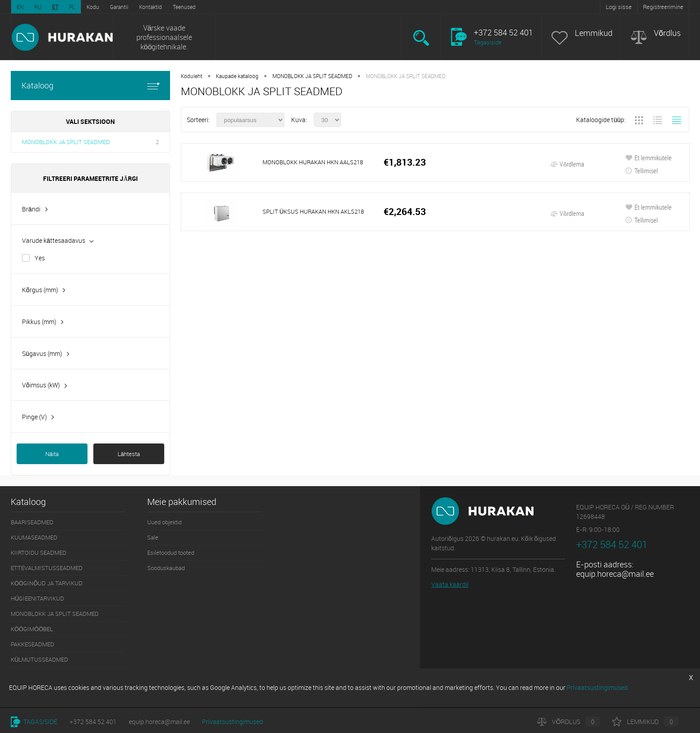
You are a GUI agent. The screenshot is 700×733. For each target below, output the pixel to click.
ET (55, 7)
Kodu (93, 7)
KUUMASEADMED (34, 537)
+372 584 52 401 (93, 722)
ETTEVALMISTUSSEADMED (47, 568)
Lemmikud (594, 33)
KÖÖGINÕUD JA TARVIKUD (47, 583)
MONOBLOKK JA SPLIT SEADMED (66, 142)
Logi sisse (619, 7)
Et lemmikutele (648, 158)
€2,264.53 (405, 212)
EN (20, 7)
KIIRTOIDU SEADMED (39, 553)
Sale (153, 537)
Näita (52, 454)
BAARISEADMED (32, 522)
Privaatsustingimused (232, 722)
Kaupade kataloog (237, 76)
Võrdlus (667, 33)
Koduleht (192, 76)
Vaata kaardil (450, 584)
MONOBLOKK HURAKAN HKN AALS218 (313, 162)
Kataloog (90, 86)
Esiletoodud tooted (171, 553)
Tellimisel (641, 171)
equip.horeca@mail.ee (615, 574)
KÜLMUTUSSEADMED (39, 659)
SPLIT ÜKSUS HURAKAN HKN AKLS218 (313, 211)
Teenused (184, 7)
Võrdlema (567, 164)
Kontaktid (151, 7)
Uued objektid (164, 522)
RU (38, 7)
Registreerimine (663, 7)
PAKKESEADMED (33, 644)
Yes (40, 258)
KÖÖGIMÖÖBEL (32, 629)
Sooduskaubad (166, 568)
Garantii (119, 7)
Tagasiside (488, 42)
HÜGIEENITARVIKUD (37, 598)
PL (72, 7)
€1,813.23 (405, 162)
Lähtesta (129, 454)
